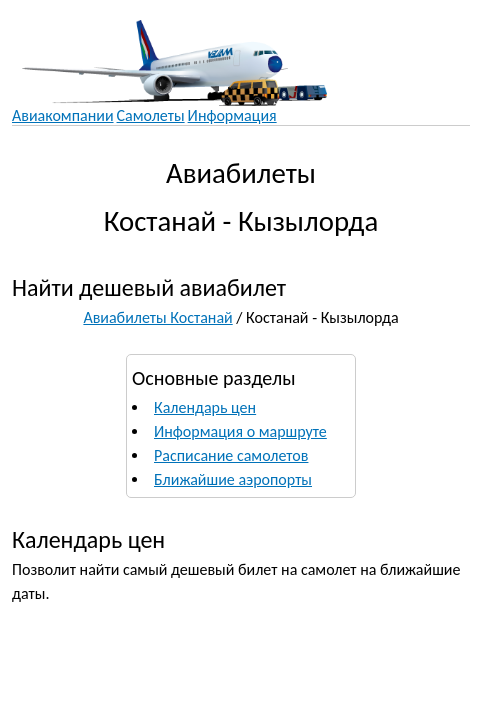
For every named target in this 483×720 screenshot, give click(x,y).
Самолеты (151, 115)
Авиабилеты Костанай (157, 317)
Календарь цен (205, 407)
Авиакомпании (63, 115)
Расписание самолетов (231, 455)
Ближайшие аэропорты (233, 479)
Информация (232, 115)
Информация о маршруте (240, 431)
